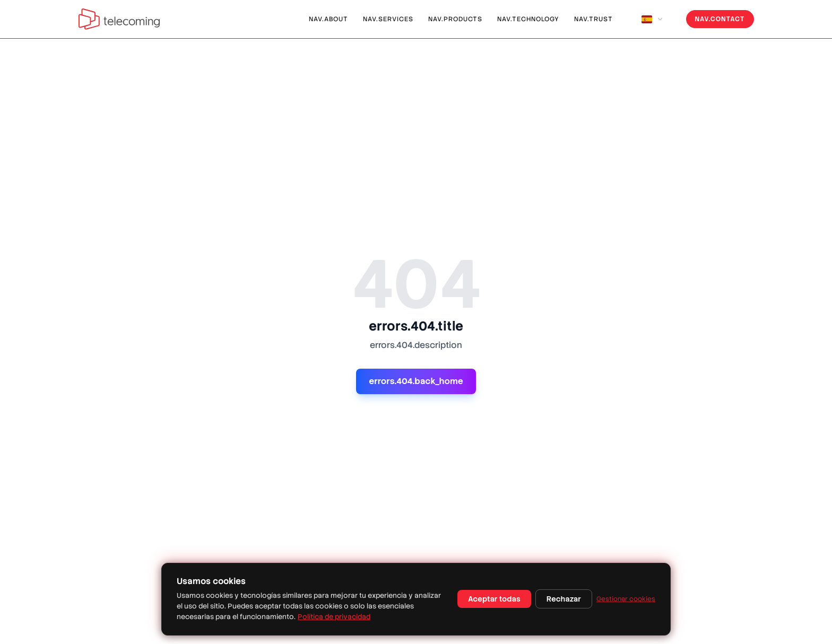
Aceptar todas (494, 599)
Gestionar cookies (626, 599)
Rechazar (564, 599)
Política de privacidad (334, 617)
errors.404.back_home (416, 381)
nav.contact (720, 19)
